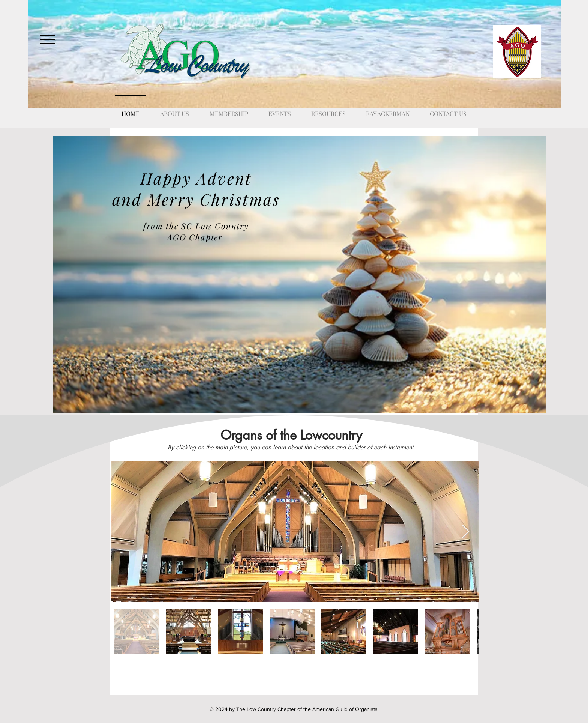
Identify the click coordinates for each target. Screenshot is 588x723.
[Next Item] (466, 532)
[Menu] (47, 39)
